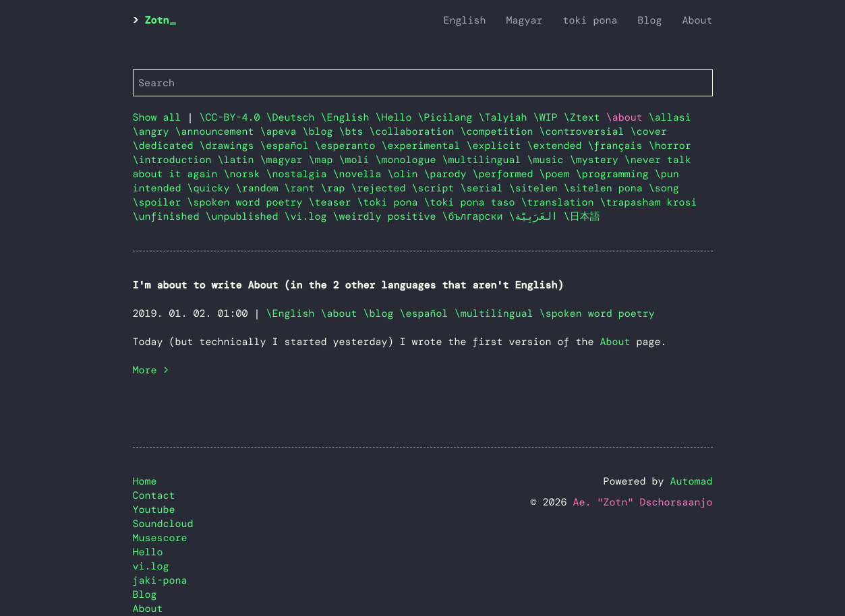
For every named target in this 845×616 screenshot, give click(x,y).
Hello (148, 552)
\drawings (230, 146)
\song (664, 188)
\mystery (597, 160)
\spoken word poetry (248, 202)
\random (260, 188)
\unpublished (245, 216)
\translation (561, 202)
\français (618, 146)
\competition (500, 131)
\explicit (497, 146)
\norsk (245, 174)
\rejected (382, 188)
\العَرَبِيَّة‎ (536, 216)
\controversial (585, 131)
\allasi (670, 117)
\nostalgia (300, 174)
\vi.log (309, 216)
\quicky (212, 188)
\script (436, 188)
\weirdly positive (388, 216)
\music (549, 160)
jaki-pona (160, 580)
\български (476, 216)
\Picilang (448, 117)
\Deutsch (294, 117)
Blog (649, 20)
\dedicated (166, 146)
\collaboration (415, 131)
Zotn (157, 20)
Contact (154, 495)
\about (339, 313)
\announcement (218, 131)
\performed (506, 174)
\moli (357, 160)
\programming (615, 174)
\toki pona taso (473, 202)
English (464, 20)
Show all (157, 117)
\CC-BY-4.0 (233, 117)
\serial (485, 188)
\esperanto (348, 146)
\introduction (175, 160)
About (697, 20)
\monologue (409, 160)
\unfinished (169, 216)
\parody (448, 174)
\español (288, 146)
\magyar (285, 160)
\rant (303, 188)
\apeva (282, 131)
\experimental (424, 146)
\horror (670, 146)
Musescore (160, 538)
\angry (154, 131)
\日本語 (582, 216)
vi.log (151, 566)
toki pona (590, 20)
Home (145, 481)
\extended (558, 146)
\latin (239, 160)
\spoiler (160, 202)
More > (151, 370)
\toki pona (391, 202)
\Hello (397, 117)
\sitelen (536, 188)
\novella (360, 174)
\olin (406, 174)
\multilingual (485, 160)
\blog (321, 131)
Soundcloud (163, 524)
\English (348, 117)
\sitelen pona (606, 188)
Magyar (524, 20)
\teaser (333, 202)
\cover (649, 131)
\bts (354, 131)
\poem (558, 174)
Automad (691, 481)
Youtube (154, 510)
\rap (336, 188)
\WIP (549, 117)
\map (324, 160)
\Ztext (585, 117)
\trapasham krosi (649, 202)
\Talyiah (506, 117)
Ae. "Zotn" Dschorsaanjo (642, 502)
